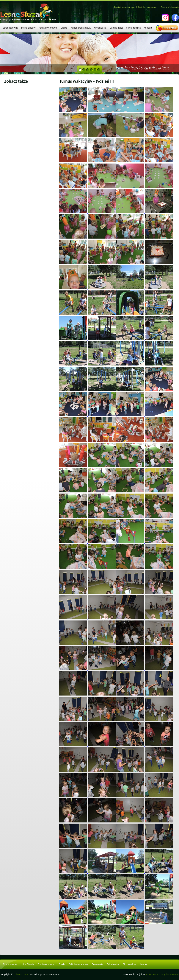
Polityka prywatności (148, 7)
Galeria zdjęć (116, 28)
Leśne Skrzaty (28, 28)
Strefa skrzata (169, 28)
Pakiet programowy (81, 28)
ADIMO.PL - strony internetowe (162, 974)
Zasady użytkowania (170, 7)
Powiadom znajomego (124, 7)
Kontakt (148, 28)
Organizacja (100, 28)
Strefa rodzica (133, 28)
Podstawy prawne (48, 28)
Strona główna (10, 28)
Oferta (64, 28)
